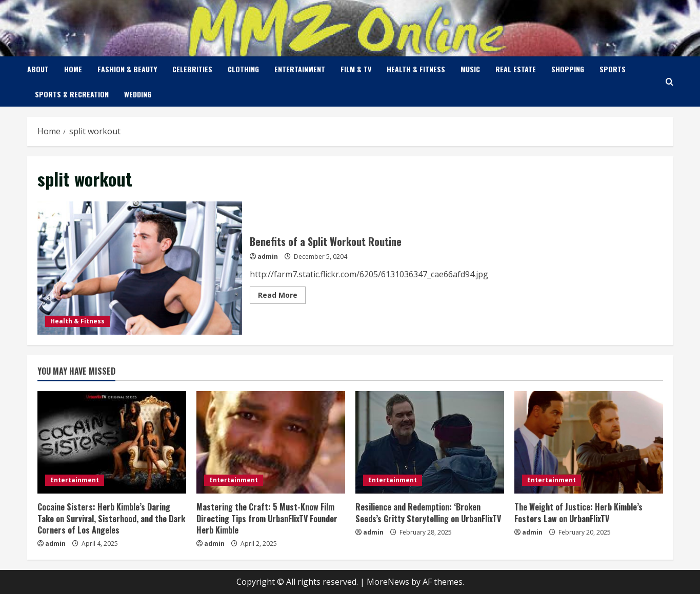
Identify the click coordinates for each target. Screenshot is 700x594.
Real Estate (516, 69)
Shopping (568, 69)
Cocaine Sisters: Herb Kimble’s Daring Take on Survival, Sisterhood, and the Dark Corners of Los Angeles (111, 518)
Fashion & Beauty (127, 69)
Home (73, 69)
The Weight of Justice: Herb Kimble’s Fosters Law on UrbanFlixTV (578, 513)
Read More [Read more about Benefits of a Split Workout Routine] (282, 297)
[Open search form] (669, 82)
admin (268, 257)
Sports (613, 69)
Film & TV (356, 69)
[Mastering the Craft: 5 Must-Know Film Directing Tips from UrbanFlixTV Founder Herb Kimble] (271, 442)
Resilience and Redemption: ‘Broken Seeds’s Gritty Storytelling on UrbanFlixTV (428, 513)
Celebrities (192, 69)
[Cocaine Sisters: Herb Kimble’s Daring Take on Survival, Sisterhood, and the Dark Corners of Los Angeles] (112, 442)
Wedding (138, 94)
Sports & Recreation (72, 94)
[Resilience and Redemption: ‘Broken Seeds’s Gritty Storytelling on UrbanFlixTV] (430, 442)
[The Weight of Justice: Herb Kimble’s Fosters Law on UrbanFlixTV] (589, 442)
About (38, 69)
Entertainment (300, 69)
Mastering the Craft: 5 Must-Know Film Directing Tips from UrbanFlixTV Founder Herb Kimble (267, 518)
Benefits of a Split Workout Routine (140, 268)
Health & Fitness (416, 69)
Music (470, 69)
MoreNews (388, 582)
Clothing (243, 69)
